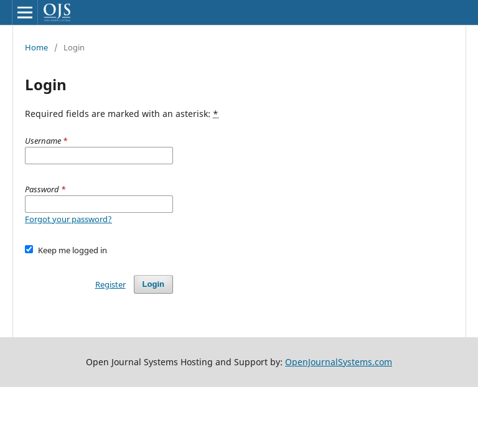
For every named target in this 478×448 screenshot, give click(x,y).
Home (36, 47)
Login (153, 284)
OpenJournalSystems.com (339, 362)
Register (110, 284)
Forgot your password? (68, 219)
